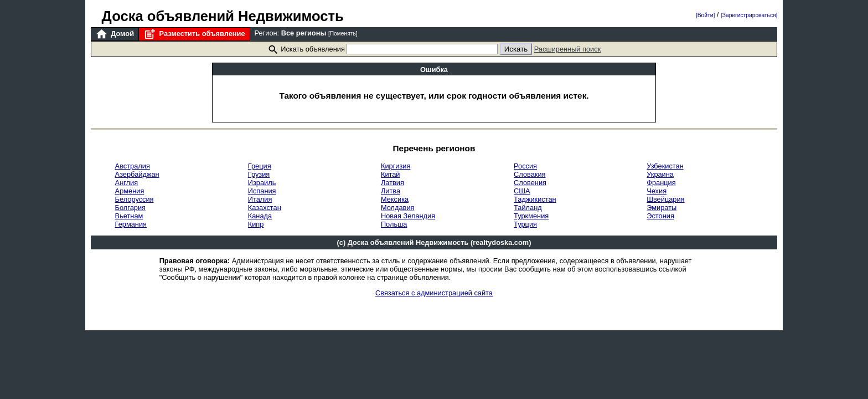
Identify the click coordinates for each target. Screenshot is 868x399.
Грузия (259, 174)
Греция (260, 166)
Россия (525, 166)
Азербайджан (137, 174)
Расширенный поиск (568, 49)
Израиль (262, 183)
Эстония (660, 216)
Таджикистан (535, 199)
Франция (661, 183)
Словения (530, 183)
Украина (660, 174)
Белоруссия (135, 199)
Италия (260, 199)
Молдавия (398, 208)
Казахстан (265, 208)
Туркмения (531, 216)
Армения (130, 191)
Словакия (529, 174)
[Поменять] (343, 34)
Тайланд (528, 208)
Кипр (256, 224)
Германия (131, 224)
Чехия (657, 191)
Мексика (395, 199)
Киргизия (396, 166)
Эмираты (662, 208)
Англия (127, 183)
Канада (260, 216)
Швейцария (665, 199)
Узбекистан (665, 166)
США (522, 191)
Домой (115, 34)
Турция (525, 224)
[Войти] (705, 15)
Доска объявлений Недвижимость (223, 16)
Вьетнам (129, 216)
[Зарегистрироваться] (749, 15)
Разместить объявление (194, 34)
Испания (262, 191)
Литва (391, 191)
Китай (391, 174)
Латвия (392, 183)
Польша (394, 224)
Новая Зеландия (408, 216)
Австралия (133, 166)
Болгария (130, 208)
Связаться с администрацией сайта (434, 293)
